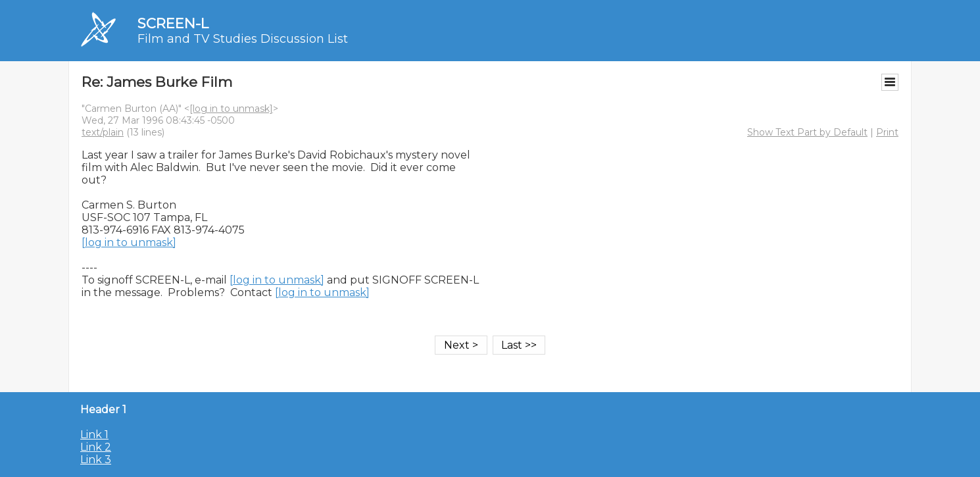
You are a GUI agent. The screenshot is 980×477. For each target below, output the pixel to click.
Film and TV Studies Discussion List (243, 39)
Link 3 (96, 460)
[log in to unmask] (231, 109)
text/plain (103, 132)
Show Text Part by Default (807, 132)
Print (887, 132)
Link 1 (94, 435)
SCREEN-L (173, 23)
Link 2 (96, 447)
